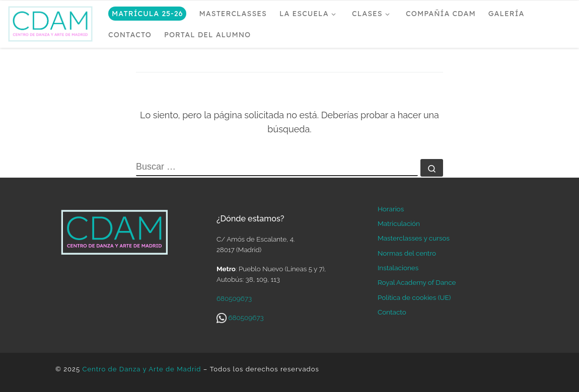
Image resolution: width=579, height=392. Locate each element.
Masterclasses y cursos (414, 238)
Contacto (392, 312)
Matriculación (399, 223)
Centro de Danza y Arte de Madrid (141, 369)
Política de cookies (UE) (414, 297)
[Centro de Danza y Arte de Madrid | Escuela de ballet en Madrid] (50, 22)
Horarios (391, 209)
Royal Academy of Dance (417, 282)
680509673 (234, 298)
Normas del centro (407, 253)
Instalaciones (398, 268)
